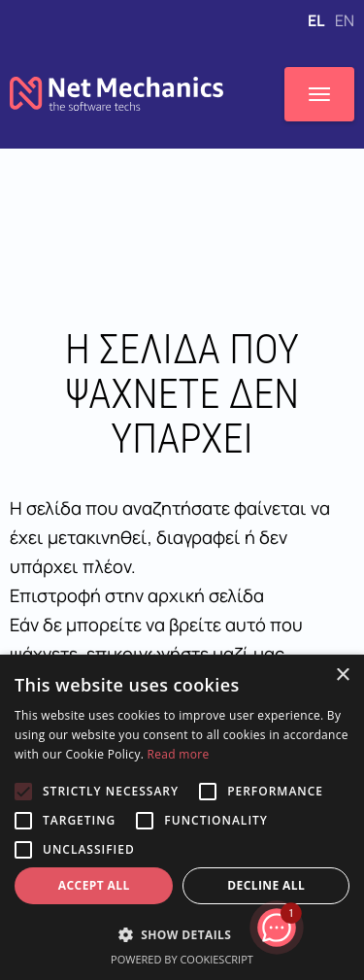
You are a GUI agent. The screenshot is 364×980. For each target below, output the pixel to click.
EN (345, 20)
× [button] (342, 676)
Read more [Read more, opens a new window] (179, 754)
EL (317, 20)
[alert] (182, 817)
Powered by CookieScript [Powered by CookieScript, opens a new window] (182, 959)
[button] (182, 934)
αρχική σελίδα (206, 595)
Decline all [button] (266, 885)
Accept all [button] (94, 885)
